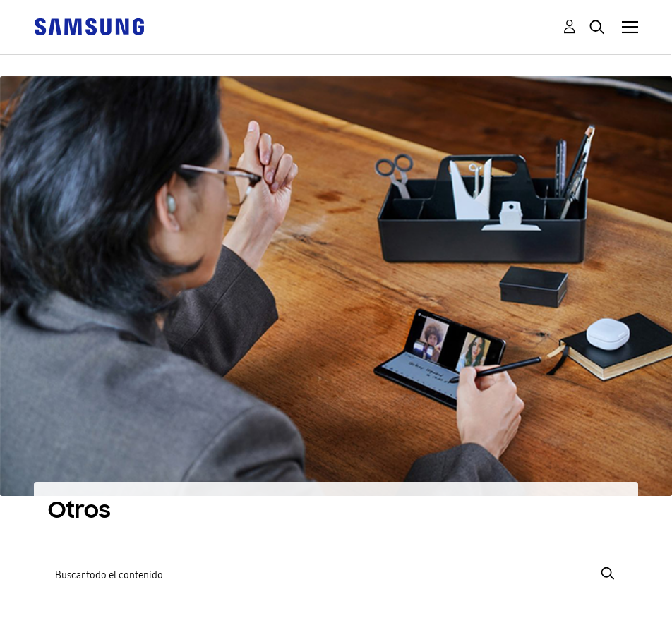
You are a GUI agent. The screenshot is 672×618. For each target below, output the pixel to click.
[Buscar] (336, 574)
